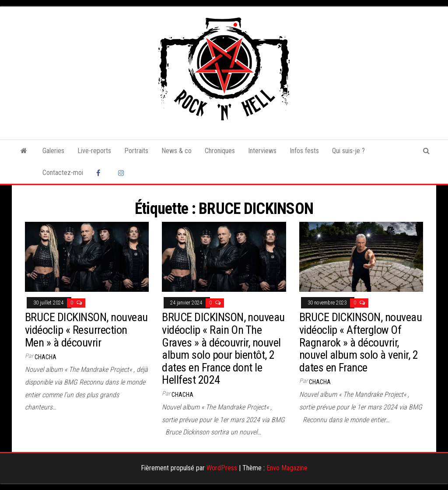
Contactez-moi (63, 173)
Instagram (122, 173)
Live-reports (94, 151)
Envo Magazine (287, 468)
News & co (177, 151)
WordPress (222, 468)
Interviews (262, 151)
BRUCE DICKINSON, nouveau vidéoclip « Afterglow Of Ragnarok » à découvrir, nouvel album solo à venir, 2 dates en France (361, 342)
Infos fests (304, 151)
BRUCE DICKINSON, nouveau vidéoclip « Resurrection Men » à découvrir (86, 330)
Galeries (53, 151)
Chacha (45, 357)
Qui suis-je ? (348, 151)
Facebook (101, 173)
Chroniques (220, 151)
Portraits (136, 151)
